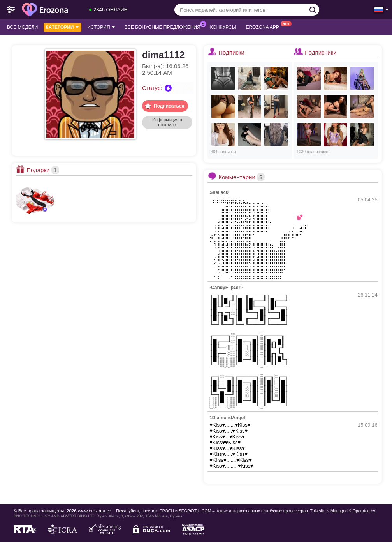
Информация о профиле (167, 122)
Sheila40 (219, 192)
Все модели (22, 27)
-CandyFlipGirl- (226, 288)
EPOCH (167, 511)
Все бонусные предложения (164, 26)
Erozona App (264, 26)
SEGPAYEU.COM (195, 511)
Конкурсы (223, 27)
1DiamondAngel (227, 418)
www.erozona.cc (94, 511)
